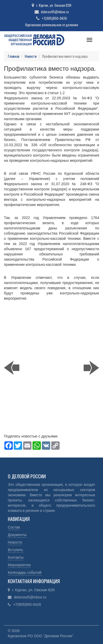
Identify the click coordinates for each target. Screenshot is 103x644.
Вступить (15, 550)
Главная (14, 56)
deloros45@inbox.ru (55, 12)
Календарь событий (25, 572)
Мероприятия (19, 565)
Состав (14, 527)
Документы (17, 535)
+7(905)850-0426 (54, 18)
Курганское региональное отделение (52, 25)
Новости (31, 56)
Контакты (16, 557)
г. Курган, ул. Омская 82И (54, 5)
